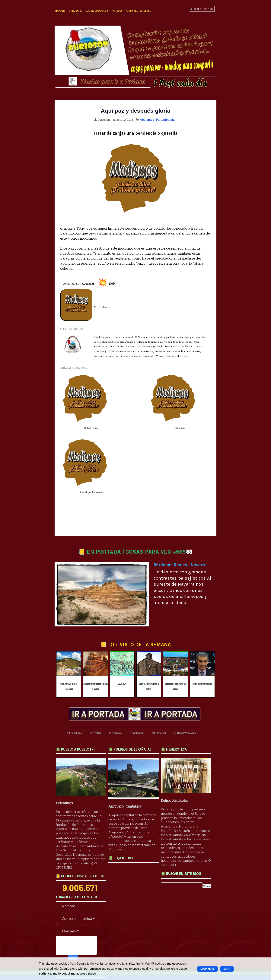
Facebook (75, 666)
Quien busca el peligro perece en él (79, 949)
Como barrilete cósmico (202, 617)
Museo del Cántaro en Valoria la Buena (96, 620)
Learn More (207, 969)
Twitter (96, 666)
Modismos (147, 120)
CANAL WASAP (139, 11)
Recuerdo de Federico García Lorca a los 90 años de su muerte (82, 923)
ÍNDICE (76, 11)
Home (60, 11)
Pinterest (159, 666)
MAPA (118, 11)
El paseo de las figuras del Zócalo (176, 620)
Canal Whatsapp (185, 666)
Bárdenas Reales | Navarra (180, 498)
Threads (115, 666)
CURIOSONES (97, 11)
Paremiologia (165, 120)
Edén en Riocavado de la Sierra (149, 620)
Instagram (137, 666)
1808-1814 (122, 617)
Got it (227, 969)
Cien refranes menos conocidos (69, 620)
